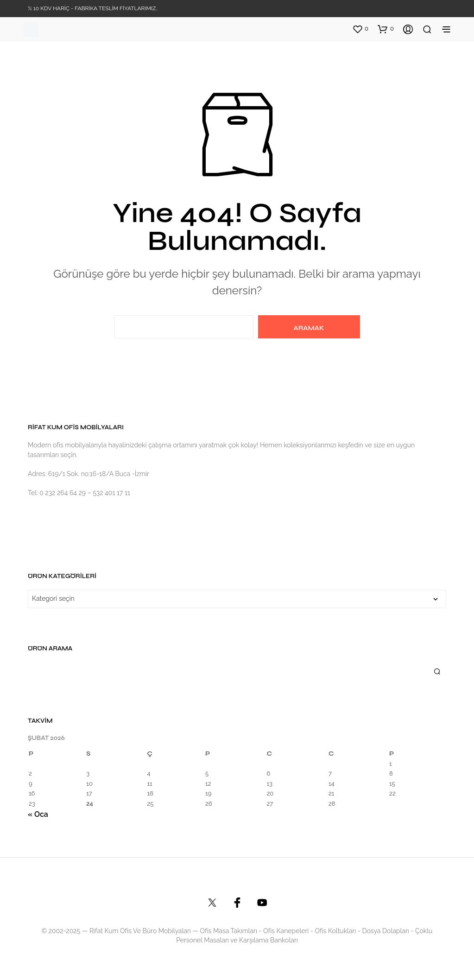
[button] (360, 29)
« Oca (38, 814)
